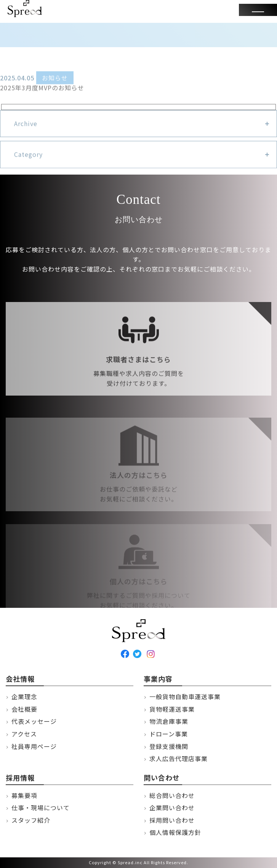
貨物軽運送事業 (172, 709)
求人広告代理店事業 (179, 758)
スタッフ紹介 (31, 820)
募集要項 (24, 795)
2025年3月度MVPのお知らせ (42, 90)
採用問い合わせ (172, 820)
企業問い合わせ (172, 808)
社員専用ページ (34, 746)
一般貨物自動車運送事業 (185, 696)
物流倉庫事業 (169, 721)
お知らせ (55, 80)
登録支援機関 (169, 746)
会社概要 (24, 709)
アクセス (24, 734)
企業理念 (24, 696)
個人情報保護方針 (175, 832)
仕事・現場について (41, 808)
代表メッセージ (34, 721)
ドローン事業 (169, 734)
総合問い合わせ (172, 795)
